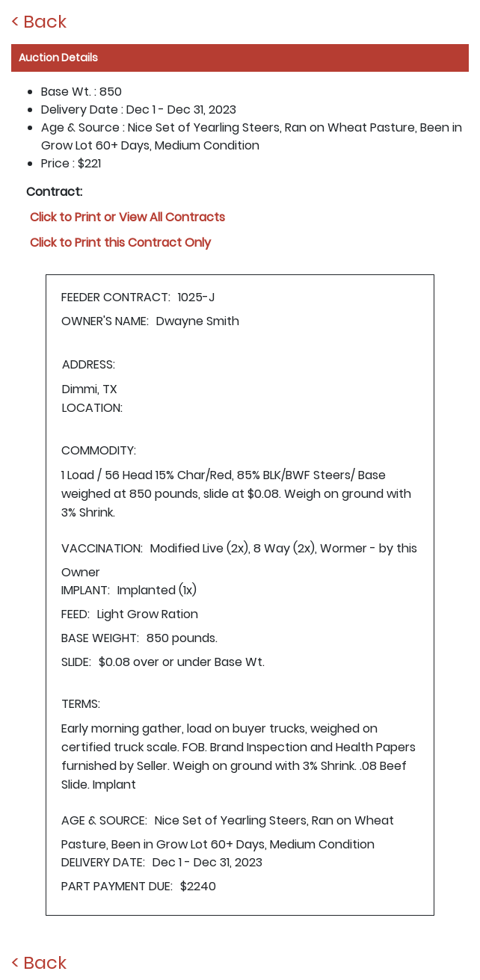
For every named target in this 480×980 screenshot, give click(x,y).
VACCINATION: (102, 548)
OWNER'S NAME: (105, 321)
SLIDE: (76, 662)
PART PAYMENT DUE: (117, 886)
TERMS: (81, 704)
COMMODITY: (99, 450)
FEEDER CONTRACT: (116, 297)
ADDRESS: (89, 364)
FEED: (76, 614)
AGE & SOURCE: (104, 820)
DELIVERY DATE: (103, 862)
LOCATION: (92, 408)
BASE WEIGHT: (100, 638)
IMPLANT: (86, 590)
